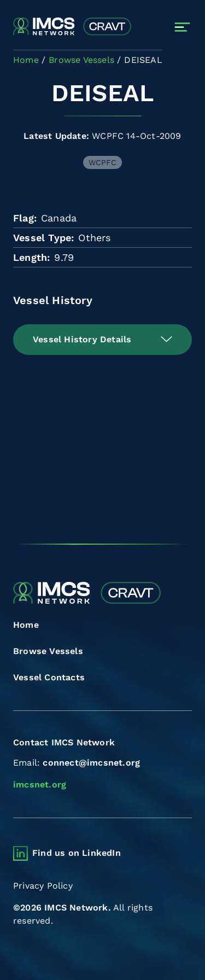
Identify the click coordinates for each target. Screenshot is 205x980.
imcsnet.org (40, 784)
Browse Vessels (48, 651)
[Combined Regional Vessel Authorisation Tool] (72, 27)
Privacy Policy (43, 886)
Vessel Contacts (49, 677)
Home (26, 625)
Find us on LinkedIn (77, 853)
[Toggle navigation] (182, 27)
